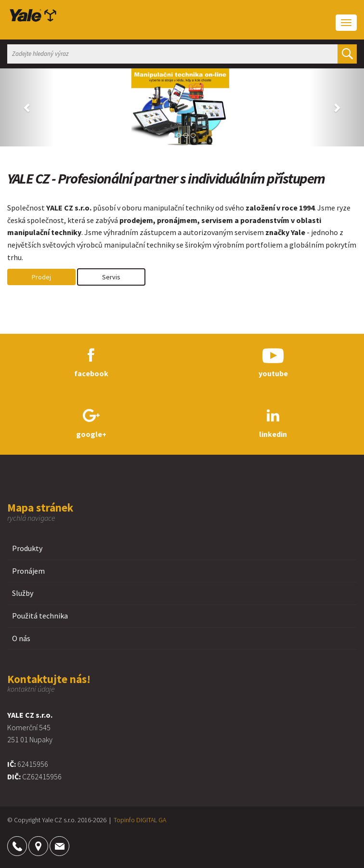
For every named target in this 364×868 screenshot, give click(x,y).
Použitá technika (40, 616)
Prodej (41, 277)
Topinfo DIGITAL (135, 820)
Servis (111, 277)
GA (162, 820)
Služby (23, 593)
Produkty (27, 548)
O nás (21, 638)
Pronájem (28, 571)
